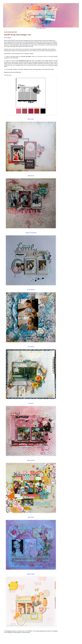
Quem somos (43, 28)
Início (38, 28)
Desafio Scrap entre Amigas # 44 (17, 35)
